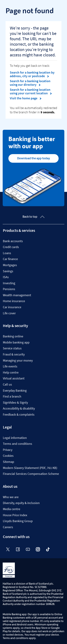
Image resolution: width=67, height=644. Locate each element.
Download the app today (33, 158)
